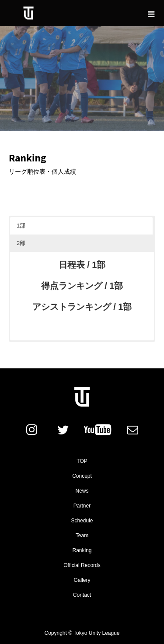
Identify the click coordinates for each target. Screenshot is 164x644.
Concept (82, 476)
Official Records (82, 565)
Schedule (82, 521)
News (82, 491)
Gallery (82, 580)
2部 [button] (21, 243)
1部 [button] (21, 226)
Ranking (82, 550)
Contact (82, 595)
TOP (82, 461)
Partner (82, 506)
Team (82, 535)
